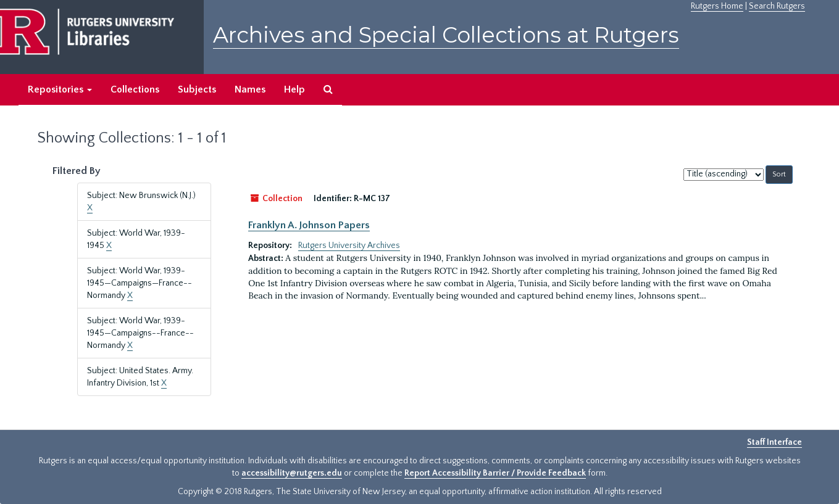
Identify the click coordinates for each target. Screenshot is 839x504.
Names (250, 89)
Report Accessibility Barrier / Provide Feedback (495, 473)
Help (294, 89)
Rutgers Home (717, 6)
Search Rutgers (777, 6)
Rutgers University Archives (349, 246)
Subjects (197, 89)
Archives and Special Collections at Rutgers (446, 35)
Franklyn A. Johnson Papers (309, 225)
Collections (135, 89)
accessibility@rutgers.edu (292, 473)
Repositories (60, 89)
